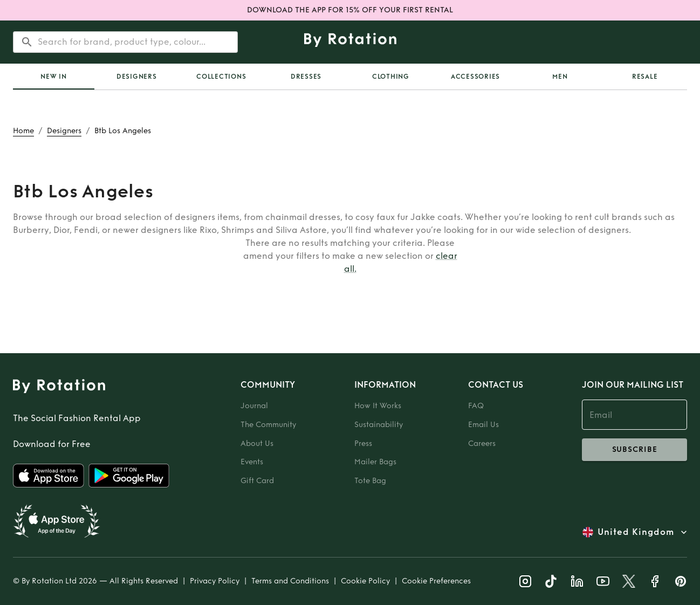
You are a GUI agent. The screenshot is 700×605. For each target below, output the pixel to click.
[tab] (54, 77)
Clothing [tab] (391, 77)
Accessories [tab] (475, 77)
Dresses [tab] (306, 77)
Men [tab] (560, 77)
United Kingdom (636, 532)
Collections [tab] (221, 77)
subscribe (634, 450)
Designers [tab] (137, 77)
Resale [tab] (645, 77)
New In (54, 77)
